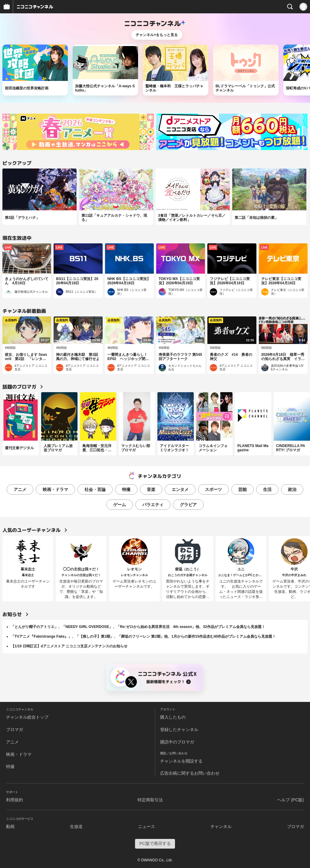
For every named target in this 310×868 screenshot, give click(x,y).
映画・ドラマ (55, 489)
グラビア (188, 505)
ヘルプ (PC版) (290, 800)
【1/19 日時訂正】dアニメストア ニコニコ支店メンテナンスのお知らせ (69, 646)
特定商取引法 (150, 800)
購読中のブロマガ (177, 742)
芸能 (242, 489)
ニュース (147, 826)
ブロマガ (15, 729)
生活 (267, 489)
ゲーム (120, 505)
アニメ (20, 489)
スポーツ (213, 489)
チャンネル (221, 826)
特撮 (126, 489)
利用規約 (15, 800)
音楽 (151, 489)
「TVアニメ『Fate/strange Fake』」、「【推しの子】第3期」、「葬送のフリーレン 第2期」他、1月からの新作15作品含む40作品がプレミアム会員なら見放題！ (143, 636)
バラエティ (153, 505)
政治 (292, 489)
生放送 (76, 826)
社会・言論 (95, 489)
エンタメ (180, 489)
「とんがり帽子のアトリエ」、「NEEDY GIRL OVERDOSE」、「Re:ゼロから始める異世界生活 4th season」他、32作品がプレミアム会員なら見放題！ (138, 627)
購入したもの (173, 717)
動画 (10, 826)
